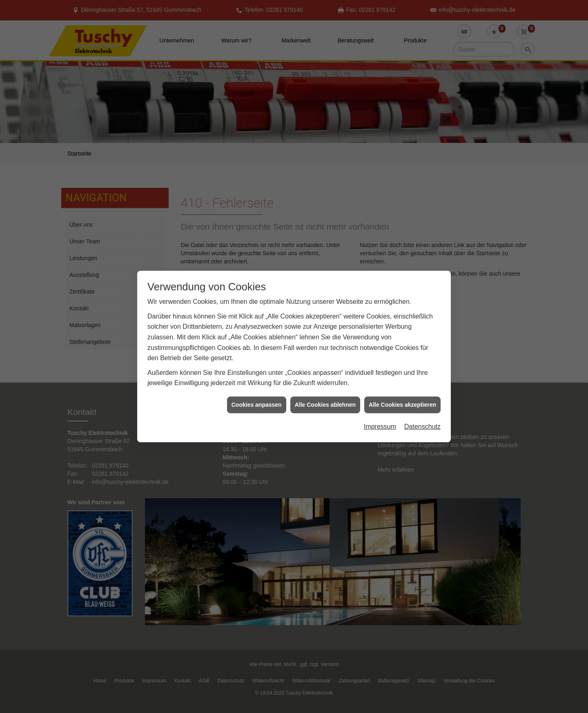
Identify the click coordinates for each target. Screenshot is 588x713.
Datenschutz (422, 418)
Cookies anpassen (257, 397)
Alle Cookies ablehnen (325, 397)
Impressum (380, 418)
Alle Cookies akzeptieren (402, 397)
